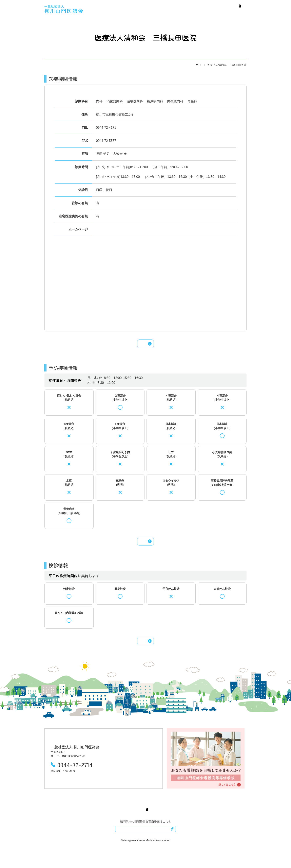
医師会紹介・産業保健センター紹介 (179, 6)
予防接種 (208, 12)
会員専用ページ (215, 6)
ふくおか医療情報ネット (145, 846)
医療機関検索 (155, 12)
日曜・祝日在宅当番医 (183, 12)
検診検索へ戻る (145, 653)
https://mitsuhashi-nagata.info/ (118, 229)
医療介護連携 (237, 12)
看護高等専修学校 (237, 6)
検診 (221, 12)
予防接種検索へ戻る (145, 549)
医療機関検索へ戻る (145, 346)
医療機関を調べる (191, 65)
